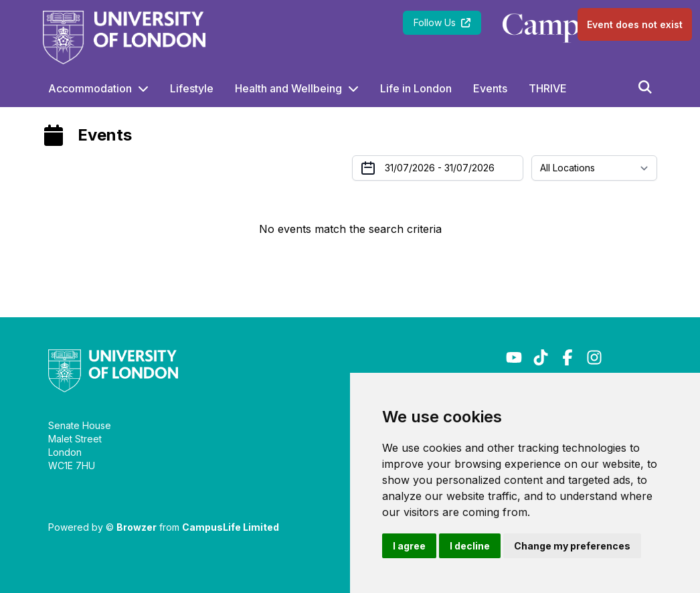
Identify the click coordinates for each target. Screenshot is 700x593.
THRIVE (548, 88)
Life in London (416, 88)
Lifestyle (192, 88)
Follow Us (442, 22)
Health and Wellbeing (288, 88)
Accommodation (90, 88)
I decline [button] (470, 546)
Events (490, 88)
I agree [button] (409, 546)
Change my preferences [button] (572, 546)
